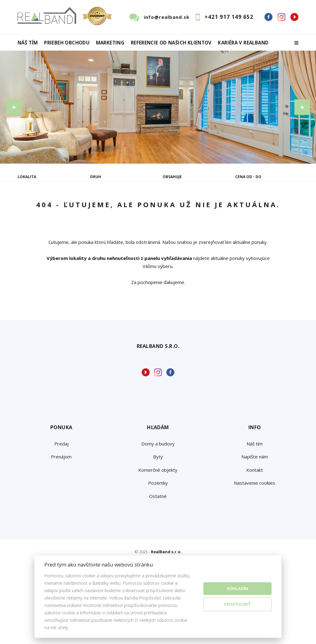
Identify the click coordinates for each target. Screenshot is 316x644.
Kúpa (110, 209)
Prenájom (74, 209)
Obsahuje (172, 177)
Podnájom (41, 223)
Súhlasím (237, 588)
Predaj (37, 209)
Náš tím (28, 43)
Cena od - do (248, 177)
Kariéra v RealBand (243, 43)
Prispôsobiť (237, 604)
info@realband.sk (167, 17)
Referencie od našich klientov (171, 43)
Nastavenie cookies (255, 542)
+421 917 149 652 (229, 17)
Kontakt (255, 529)
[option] (158, 107)
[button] (14, 107)
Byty (158, 516)
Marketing (110, 43)
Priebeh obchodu (67, 43)
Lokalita (27, 177)
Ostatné (158, 555)
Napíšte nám (255, 516)
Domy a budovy (158, 503)
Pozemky (158, 542)
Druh (96, 177)
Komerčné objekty (158, 529)
